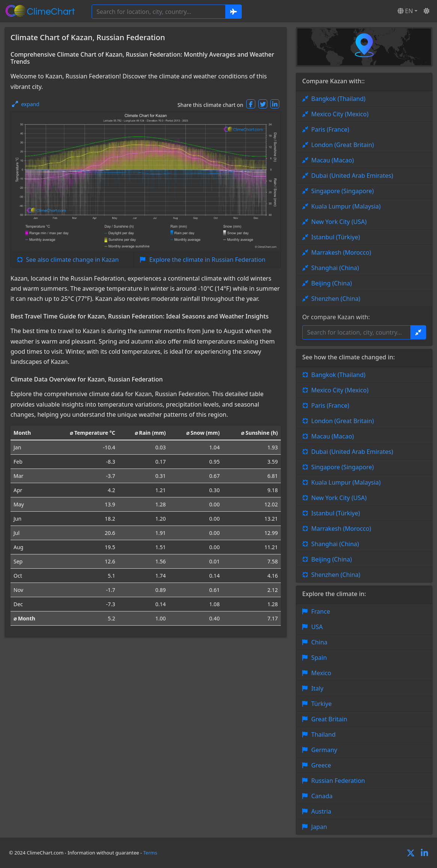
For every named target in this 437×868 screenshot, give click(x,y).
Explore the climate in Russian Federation (207, 260)
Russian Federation (338, 781)
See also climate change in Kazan (72, 260)
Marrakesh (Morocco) (341, 252)
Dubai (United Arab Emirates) (352, 176)
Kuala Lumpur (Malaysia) (346, 206)
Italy (317, 688)
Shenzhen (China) (336, 299)
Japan (319, 827)
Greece (321, 765)
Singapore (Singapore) (343, 191)
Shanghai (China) (335, 268)
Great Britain (329, 719)
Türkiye (321, 704)
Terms (150, 853)
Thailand (323, 734)
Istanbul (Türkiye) (336, 237)
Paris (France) (330, 129)
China (319, 642)
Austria (321, 811)
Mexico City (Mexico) (340, 114)
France (321, 611)
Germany (324, 750)
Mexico (321, 673)
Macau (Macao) (333, 160)
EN (405, 11)
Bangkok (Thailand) (338, 99)
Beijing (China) (332, 283)
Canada (322, 796)
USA (317, 627)
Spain (319, 658)
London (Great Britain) (343, 145)
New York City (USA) (339, 222)
